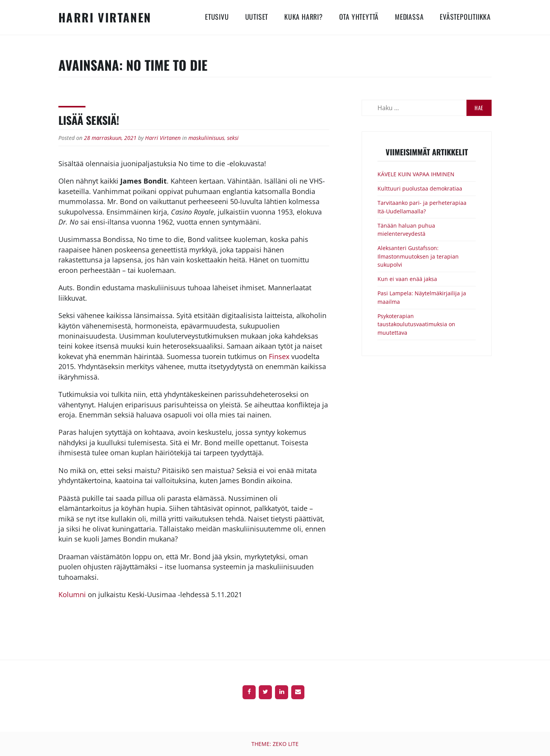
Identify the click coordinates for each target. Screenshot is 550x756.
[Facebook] (249, 692)
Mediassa (409, 17)
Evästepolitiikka (465, 17)
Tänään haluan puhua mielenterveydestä (406, 230)
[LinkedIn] (282, 692)
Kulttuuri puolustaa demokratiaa (420, 188)
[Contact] (298, 692)
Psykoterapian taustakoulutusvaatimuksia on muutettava (416, 324)
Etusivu (217, 17)
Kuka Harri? (304, 17)
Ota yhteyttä (359, 17)
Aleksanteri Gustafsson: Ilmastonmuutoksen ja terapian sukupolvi (418, 256)
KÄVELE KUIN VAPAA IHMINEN (416, 174)
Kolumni (73, 594)
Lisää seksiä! (89, 120)
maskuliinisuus (206, 138)
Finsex (279, 356)
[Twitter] (265, 692)
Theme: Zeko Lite (275, 744)
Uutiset (257, 17)
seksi (233, 138)
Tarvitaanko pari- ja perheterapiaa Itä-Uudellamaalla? (422, 207)
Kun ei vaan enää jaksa (407, 279)
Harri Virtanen (105, 17)
